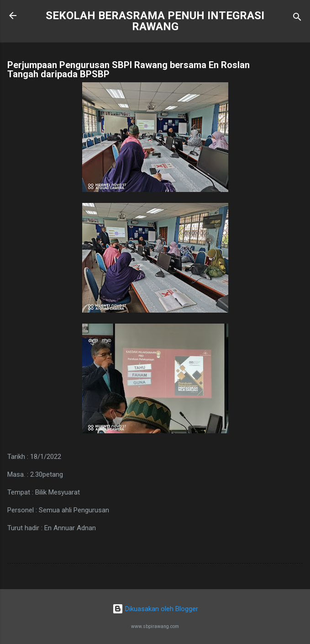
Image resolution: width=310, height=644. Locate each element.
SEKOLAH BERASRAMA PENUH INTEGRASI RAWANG (155, 21)
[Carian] (297, 19)
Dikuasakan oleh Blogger (155, 609)
